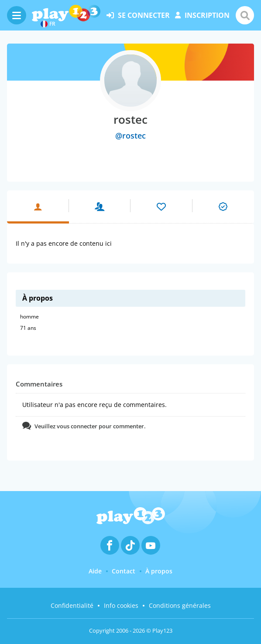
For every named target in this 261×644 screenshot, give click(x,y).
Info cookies (121, 605)
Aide (95, 571)
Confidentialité (72, 605)
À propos (159, 571)
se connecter (138, 15)
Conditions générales (180, 605)
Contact (124, 571)
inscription (202, 15)
